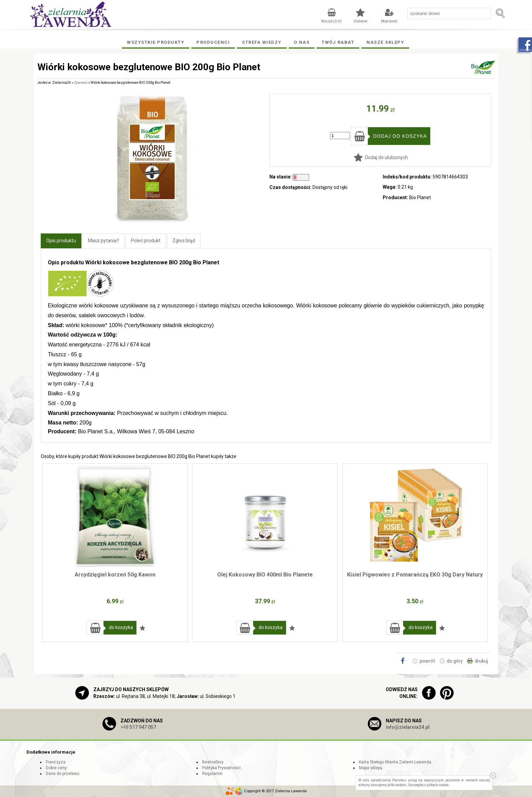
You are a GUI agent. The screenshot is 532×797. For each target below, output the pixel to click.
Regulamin (212, 774)
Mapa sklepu (371, 768)
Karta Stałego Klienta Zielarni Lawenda (395, 762)
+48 (138, 727)
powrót (427, 661)
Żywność (81, 83)
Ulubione (360, 21)
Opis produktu (61, 241)
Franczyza (56, 762)
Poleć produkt (146, 241)
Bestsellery (213, 762)
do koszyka (121, 627)
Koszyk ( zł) (331, 21)
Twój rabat (338, 42)
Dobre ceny (56, 768)
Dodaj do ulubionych (386, 157)
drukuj (481, 661)
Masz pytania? (103, 241)
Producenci (213, 42)
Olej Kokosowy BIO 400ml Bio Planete (265, 575)
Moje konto (389, 21)
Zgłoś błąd (184, 241)
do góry (455, 661)
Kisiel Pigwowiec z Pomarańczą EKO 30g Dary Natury (415, 575)
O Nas (302, 42)
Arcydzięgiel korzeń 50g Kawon (115, 575)
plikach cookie (438, 785)
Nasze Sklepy (385, 42)
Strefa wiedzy (262, 42)
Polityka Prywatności (221, 768)
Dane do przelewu (63, 774)
